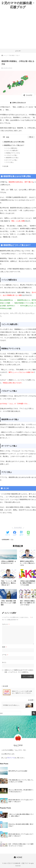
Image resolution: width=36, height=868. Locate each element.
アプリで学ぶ (10, 162)
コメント (6, 624)
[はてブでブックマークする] (21, 533)
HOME (18, 857)
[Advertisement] (18, 30)
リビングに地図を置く (12, 151)
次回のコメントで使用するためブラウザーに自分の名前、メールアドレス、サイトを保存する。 (19, 671)
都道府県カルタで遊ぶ (12, 158)
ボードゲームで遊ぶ (12, 160)
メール (5, 655)
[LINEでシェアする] (28, 533)
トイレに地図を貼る (12, 148)
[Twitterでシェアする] (8, 533)
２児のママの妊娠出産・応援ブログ (18, 5)
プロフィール (11, 758)
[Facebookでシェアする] (15, 533)
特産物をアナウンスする (13, 153)
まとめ (6, 166)
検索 (34, 713)
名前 (4, 647)
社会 (12, 540)
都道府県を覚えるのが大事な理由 (14, 142)
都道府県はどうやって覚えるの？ (14, 145)
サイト (4, 663)
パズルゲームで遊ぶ (12, 155)
